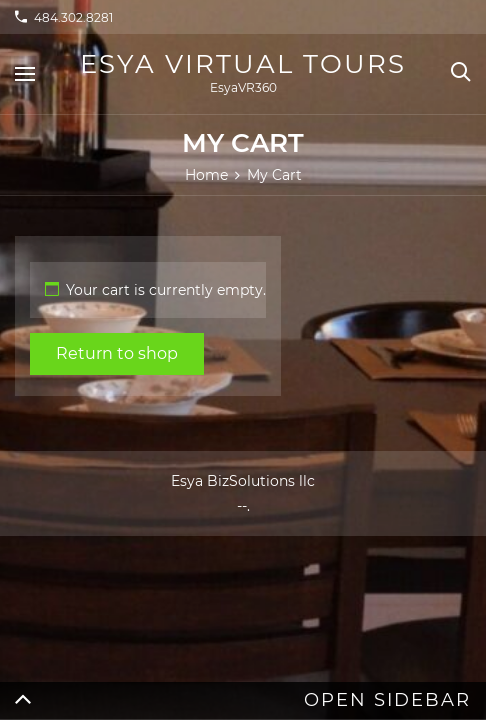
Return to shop (117, 353)
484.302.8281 (73, 17)
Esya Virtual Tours (243, 64)
